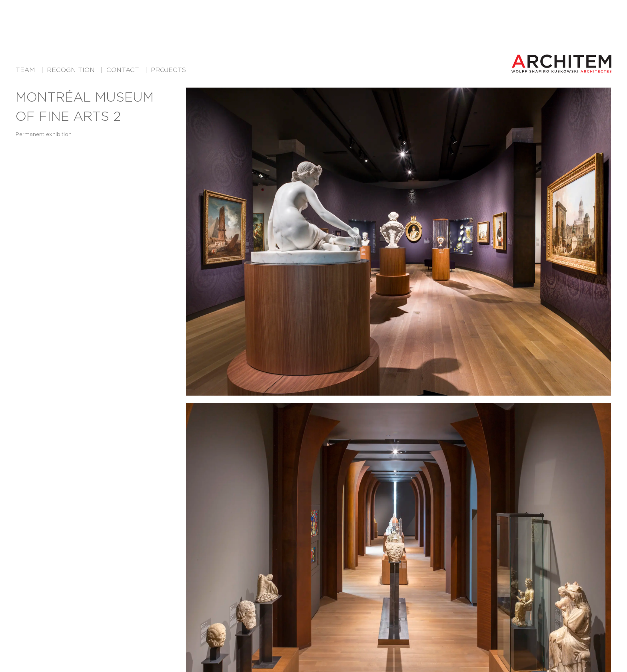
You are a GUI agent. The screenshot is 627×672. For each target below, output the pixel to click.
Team (25, 70)
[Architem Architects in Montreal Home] (561, 64)
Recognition (71, 70)
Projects (168, 70)
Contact (123, 70)
